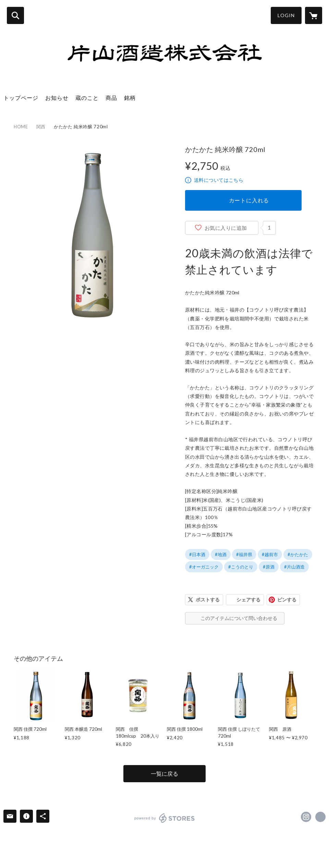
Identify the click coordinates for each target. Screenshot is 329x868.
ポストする (208, 600)
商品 (111, 98)
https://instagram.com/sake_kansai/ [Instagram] (306, 817)
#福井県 (244, 554)
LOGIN (286, 15)
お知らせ (57, 98)
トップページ (21, 98)
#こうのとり (241, 567)
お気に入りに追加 (226, 228)
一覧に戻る (164, 773)
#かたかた (298, 554)
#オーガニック (204, 567)
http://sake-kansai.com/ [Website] (320, 817)
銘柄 (130, 98)
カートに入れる (249, 200)
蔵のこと (87, 98)
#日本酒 (197, 554)
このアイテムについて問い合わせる (239, 618)
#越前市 (270, 554)
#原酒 (269, 567)
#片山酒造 (294, 567)
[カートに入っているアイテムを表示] (314, 15)
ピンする (287, 600)
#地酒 (221, 554)
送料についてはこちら (219, 180)
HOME (21, 127)
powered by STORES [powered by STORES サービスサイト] (165, 818)
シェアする (248, 600)
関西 (41, 127)
